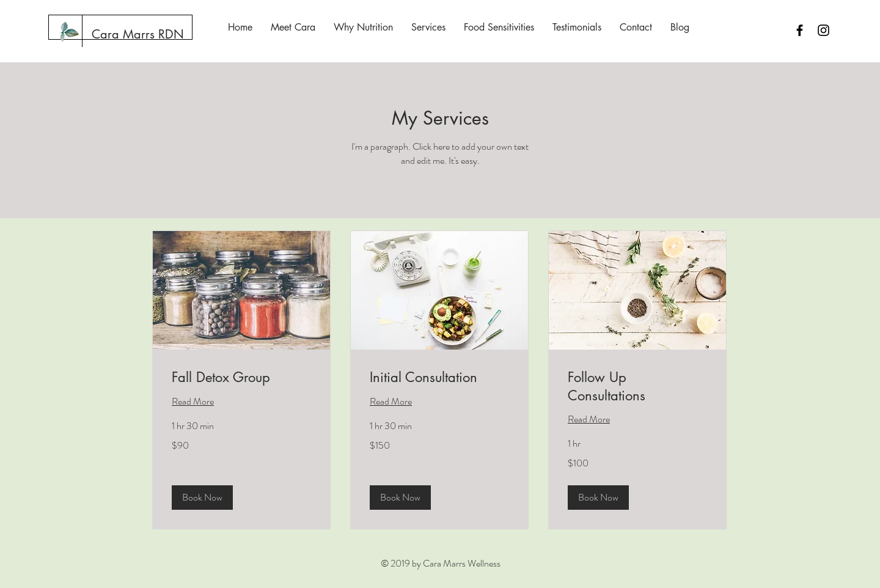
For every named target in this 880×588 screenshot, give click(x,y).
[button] (202, 498)
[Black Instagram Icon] (823, 30)
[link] (241, 377)
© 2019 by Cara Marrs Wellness (441, 563)
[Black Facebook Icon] (800, 30)
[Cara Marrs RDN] (138, 34)
